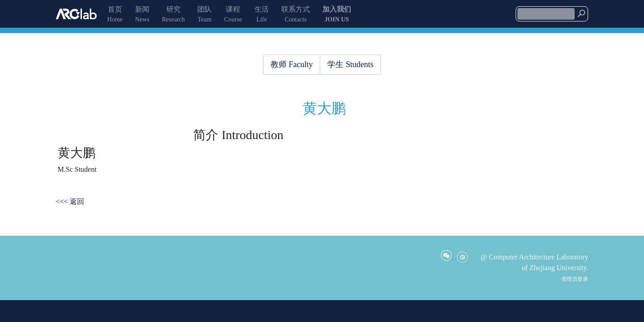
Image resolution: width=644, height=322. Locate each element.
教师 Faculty (292, 64)
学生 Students (350, 64)
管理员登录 (575, 279)
